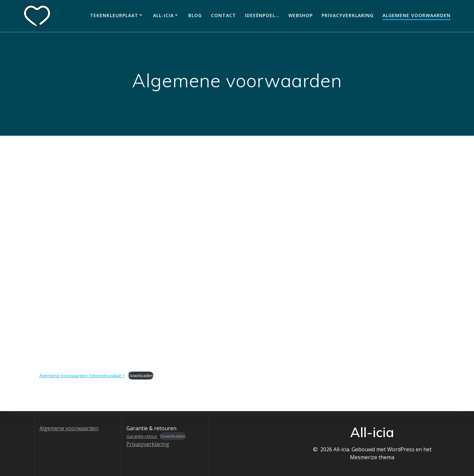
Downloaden (141, 376)
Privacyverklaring (348, 15)
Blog (195, 15)
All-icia (163, 15)
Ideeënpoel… (262, 15)
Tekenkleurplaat (114, 15)
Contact (224, 15)
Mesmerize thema (372, 457)
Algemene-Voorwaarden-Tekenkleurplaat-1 (82, 376)
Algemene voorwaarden (417, 15)
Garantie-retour (142, 436)
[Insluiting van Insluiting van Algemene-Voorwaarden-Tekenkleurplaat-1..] (237, 266)
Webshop (301, 15)
